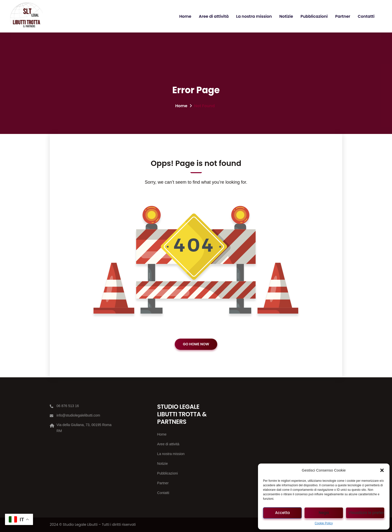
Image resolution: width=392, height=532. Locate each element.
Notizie (286, 16)
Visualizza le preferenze (366, 513)
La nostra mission (254, 16)
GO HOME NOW (196, 344)
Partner (343, 16)
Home (185, 16)
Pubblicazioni (314, 16)
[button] (382, 470)
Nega (324, 513)
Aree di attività (214, 16)
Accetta (282, 513)
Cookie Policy (324, 523)
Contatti (366, 16)
